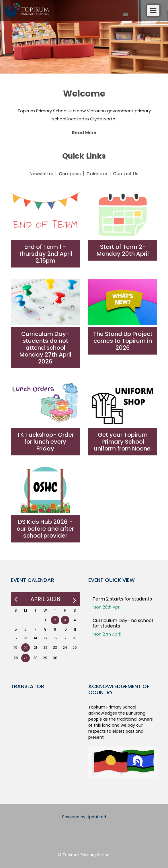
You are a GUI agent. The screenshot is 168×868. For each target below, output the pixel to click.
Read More (84, 133)
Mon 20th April (107, 607)
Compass (70, 174)
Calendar (97, 174)
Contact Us (126, 174)
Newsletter (41, 174)
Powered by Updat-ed (84, 817)
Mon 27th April (107, 634)
